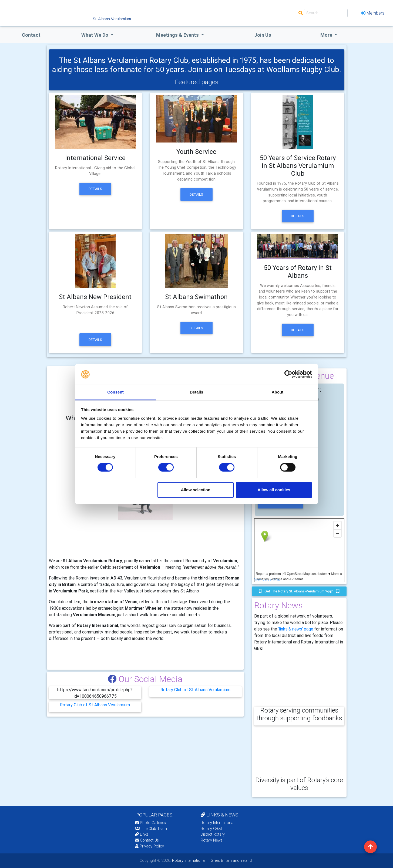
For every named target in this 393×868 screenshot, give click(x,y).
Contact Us (147, 840)
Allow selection (196, 490)
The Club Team (151, 829)
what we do (95, 35)
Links (142, 834)
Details (95, 189)
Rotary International (217, 823)
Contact (31, 35)
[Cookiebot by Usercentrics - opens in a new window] (288, 374)
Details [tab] (197, 392)
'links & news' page (295, 629)
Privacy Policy (150, 846)
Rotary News (212, 840)
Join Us (263, 35)
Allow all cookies (274, 490)
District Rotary (213, 834)
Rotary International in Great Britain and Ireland (211, 860)
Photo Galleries (150, 823)
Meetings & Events (178, 35)
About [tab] (278, 392)
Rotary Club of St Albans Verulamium (195, 690)
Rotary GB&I (211, 829)
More (327, 35)
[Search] (326, 13)
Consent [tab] (115, 392)
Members (373, 13)
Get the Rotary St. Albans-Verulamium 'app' (299, 591)
